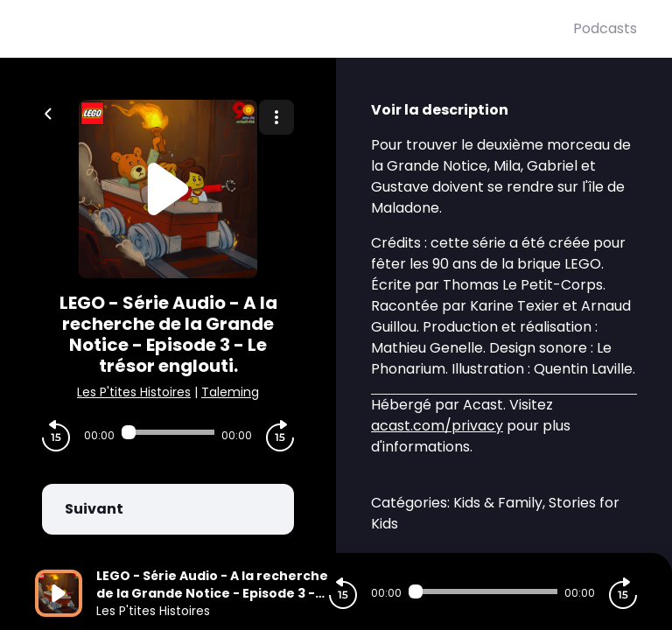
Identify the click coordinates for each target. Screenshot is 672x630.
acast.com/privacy (437, 426)
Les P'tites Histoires (134, 392)
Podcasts (605, 28)
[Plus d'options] (276, 117)
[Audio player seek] (168, 432)
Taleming (230, 392)
